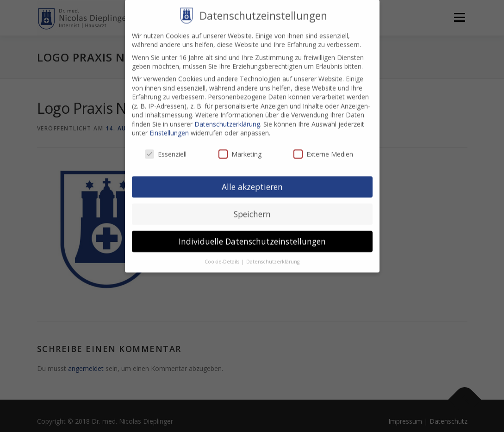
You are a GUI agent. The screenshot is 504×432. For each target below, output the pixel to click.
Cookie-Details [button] (223, 254)
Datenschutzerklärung (227, 116)
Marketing (240, 146)
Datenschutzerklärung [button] (273, 254)
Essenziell (166, 146)
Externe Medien (323, 146)
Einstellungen (169, 125)
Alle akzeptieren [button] (252, 179)
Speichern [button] (252, 206)
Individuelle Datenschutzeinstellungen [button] (252, 234)
